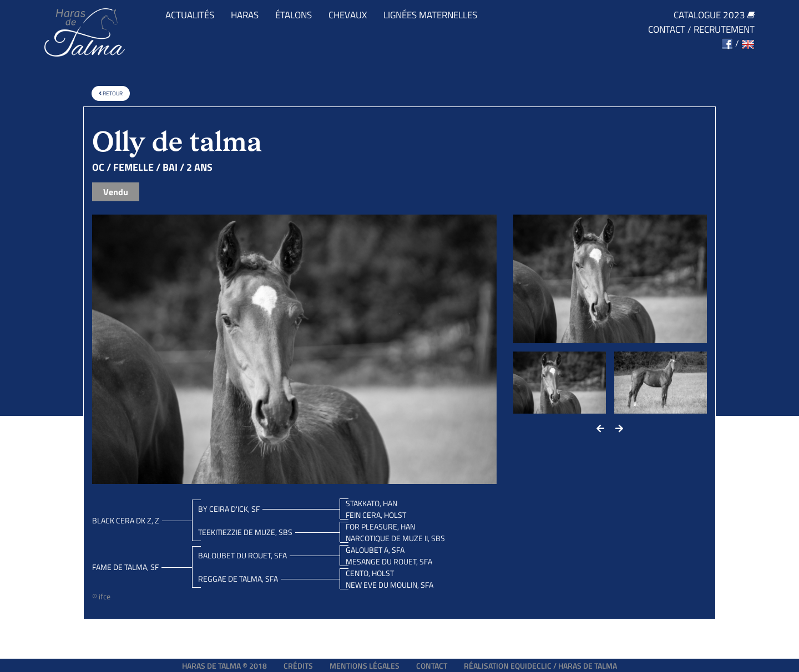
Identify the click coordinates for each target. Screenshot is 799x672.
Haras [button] (245, 15)
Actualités (190, 15)
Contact (667, 30)
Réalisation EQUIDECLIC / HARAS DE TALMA (540, 666)
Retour (111, 93)
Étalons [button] (294, 15)
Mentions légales (365, 666)
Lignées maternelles (430, 15)
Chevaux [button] (348, 15)
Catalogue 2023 (714, 15)
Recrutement (724, 30)
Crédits (298, 666)
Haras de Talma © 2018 (224, 666)
